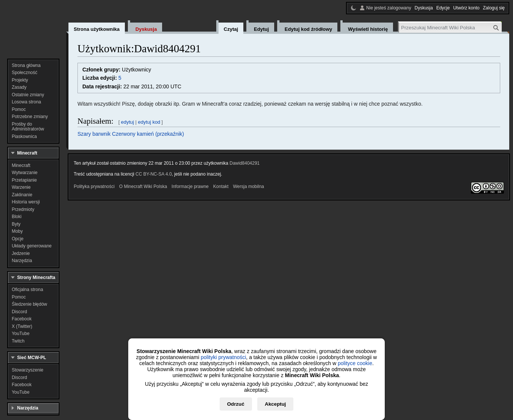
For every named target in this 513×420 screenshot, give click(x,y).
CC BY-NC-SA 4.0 (153, 174)
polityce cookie (355, 363)
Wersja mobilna (249, 186)
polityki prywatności (224, 357)
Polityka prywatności (94, 186)
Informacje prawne (190, 186)
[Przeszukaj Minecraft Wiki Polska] (450, 28)
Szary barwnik (94, 134)
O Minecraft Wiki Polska (143, 186)
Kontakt (221, 186)
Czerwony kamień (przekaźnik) (148, 134)
